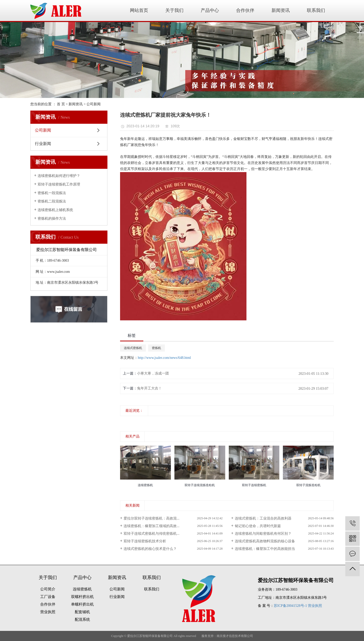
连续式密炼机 (133, 348)
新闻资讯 (281, 10)
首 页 (61, 104)
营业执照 (48, 612)
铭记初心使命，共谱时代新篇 (258, 526)
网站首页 (139, 10)
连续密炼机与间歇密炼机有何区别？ (263, 534)
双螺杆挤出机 (82, 597)
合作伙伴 (245, 10)
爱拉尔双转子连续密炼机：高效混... (152, 518)
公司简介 (48, 589)
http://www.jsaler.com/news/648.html (164, 358)
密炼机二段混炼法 (52, 201)
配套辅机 (82, 612)
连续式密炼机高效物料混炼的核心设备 (265, 541)
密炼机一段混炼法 (52, 193)
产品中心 (210, 10)
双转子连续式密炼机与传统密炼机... (152, 534)
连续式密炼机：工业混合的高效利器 (263, 518)
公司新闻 (94, 104)
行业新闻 (43, 144)
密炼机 (156, 348)
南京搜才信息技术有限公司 (235, 636)
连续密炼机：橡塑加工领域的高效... (152, 526)
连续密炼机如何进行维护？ (59, 176)
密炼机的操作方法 (52, 219)
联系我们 (316, 10)
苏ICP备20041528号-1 (290, 606)
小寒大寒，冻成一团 (153, 373)
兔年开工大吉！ (149, 388)
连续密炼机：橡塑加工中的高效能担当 (265, 549)
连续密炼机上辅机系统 (55, 210)
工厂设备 (48, 597)
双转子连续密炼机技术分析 (145, 541)
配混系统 (82, 619)
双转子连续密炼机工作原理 (59, 184)
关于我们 (174, 10)
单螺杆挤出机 (82, 604)
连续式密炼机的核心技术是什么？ (150, 549)
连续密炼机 (82, 589)
